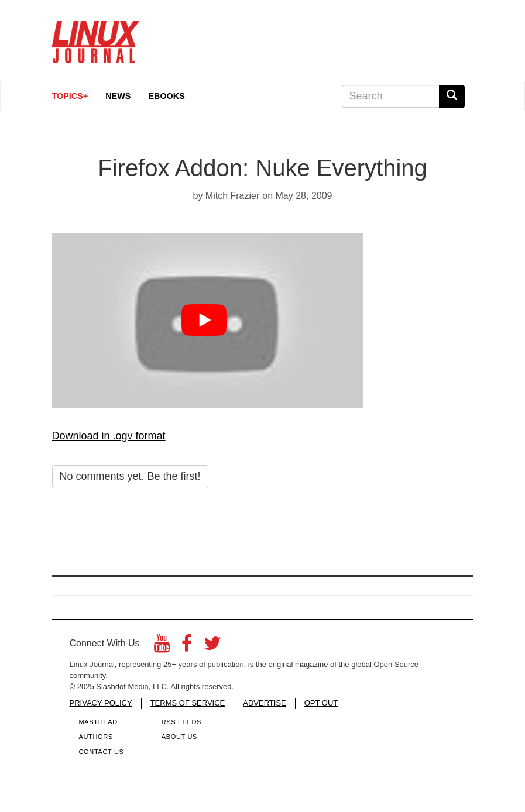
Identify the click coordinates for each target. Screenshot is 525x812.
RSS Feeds (181, 722)
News (118, 96)
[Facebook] (187, 647)
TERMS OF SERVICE (188, 703)
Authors (96, 737)
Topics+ (70, 96)
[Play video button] (207, 320)
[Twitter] (212, 647)
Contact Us (102, 752)
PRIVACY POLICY (101, 703)
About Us (179, 737)
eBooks (166, 96)
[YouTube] (162, 647)
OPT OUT (321, 703)
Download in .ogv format (109, 436)
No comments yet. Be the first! (130, 476)
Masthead (98, 722)
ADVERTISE (264, 703)
